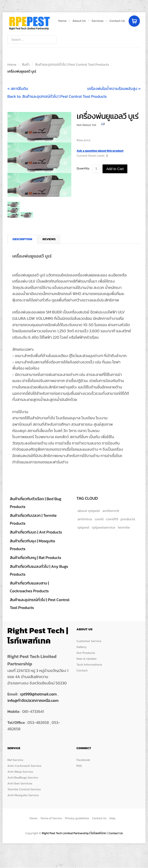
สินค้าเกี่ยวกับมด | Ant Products (36, 532)
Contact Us (117, 21)
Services (98, 21)
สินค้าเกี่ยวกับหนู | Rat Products (36, 558)
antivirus (85, 519)
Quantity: (83, 168)
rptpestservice (104, 527)
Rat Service (15, 760)
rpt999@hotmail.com (38, 694)
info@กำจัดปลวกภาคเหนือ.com (33, 700)
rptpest (83, 527)
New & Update (87, 659)
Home (62, 21)
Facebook (83, 760)
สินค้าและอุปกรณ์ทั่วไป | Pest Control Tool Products (72, 65)
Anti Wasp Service (20, 772)
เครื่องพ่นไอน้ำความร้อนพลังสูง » (114, 88)
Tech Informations (89, 664)
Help (112, 818)
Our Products (86, 653)
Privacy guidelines (77, 818)
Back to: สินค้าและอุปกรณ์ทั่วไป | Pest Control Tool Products (57, 96)
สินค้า (26, 65)
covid (99, 519)
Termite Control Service (24, 789)
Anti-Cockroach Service (24, 766)
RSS (79, 766)
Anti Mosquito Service (23, 795)
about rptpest (89, 511)
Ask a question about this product (100, 151)
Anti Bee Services (20, 783)
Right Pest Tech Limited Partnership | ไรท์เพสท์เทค (74, 833)
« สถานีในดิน (18, 88)
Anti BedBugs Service (23, 777)
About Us (79, 21)
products (128, 519)
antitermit (111, 511)
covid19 (112, 519)
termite (124, 527)
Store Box (30, 23)
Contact (82, 670)
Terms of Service (51, 818)
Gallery (81, 647)
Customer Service (89, 641)
